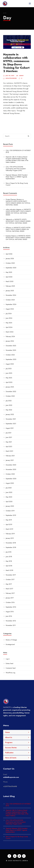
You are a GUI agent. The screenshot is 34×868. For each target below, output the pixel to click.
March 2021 (9, 451)
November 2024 (11, 295)
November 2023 (11, 350)
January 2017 (10, 598)
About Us (9, 737)
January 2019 (10, 538)
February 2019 (10, 534)
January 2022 (10, 414)
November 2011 (11, 625)
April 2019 (9, 524)
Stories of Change (11, 640)
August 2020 (10, 483)
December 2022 (11, 392)
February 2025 (10, 286)
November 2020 (11, 469)
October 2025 (10, 263)
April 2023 (9, 382)
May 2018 (9, 561)
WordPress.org (10, 673)
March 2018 (9, 570)
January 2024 (10, 341)
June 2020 (9, 492)
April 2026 (9, 254)
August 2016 (10, 612)
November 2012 (11, 621)
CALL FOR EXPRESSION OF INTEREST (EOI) (18, 151)
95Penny (8, 228)
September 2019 (11, 515)
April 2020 (9, 502)
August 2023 (10, 364)
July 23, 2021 (10, 76)
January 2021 (10, 460)
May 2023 (9, 378)
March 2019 (9, 529)
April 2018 (9, 566)
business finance (11, 236)
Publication (9, 753)
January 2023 (10, 387)
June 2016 (9, 616)
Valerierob (9, 219)
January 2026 (10, 259)
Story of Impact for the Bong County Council (17, 184)
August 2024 (10, 309)
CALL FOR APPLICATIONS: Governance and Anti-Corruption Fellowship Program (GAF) (16, 169)
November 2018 (11, 543)
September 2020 (11, 479)
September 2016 (11, 607)
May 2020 (9, 497)
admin (21, 76)
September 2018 (11, 547)
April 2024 (9, 327)
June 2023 (9, 373)
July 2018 (9, 552)
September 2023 (11, 359)
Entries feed (9, 663)
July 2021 (9, 433)
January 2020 (10, 506)
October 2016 (10, 602)
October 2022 (10, 396)
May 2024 (9, 323)
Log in (8, 659)
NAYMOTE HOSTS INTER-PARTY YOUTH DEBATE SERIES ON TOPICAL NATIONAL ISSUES (18, 203)
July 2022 (9, 401)
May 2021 (9, 442)
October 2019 (10, 511)
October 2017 (10, 580)
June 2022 (9, 405)
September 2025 (11, 268)
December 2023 (11, 346)
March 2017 (9, 589)
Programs (9, 742)
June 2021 (9, 437)
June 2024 (9, 318)
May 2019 (9, 520)
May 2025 (9, 272)
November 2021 (11, 419)
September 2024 (11, 304)
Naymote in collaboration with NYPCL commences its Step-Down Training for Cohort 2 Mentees (16, 63)
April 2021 (9, 447)
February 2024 (10, 336)
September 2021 (11, 424)
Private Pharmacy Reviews (14, 199)
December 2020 (11, 465)
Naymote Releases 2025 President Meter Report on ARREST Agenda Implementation (17, 177)
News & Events (11, 758)
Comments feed (11, 668)
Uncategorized (11, 78)
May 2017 (9, 584)
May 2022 (9, 410)
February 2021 (10, 456)
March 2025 (10, 281)
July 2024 (9, 314)
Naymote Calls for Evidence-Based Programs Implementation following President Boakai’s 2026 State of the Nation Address (17, 160)
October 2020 (10, 474)
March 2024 (10, 332)
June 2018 (9, 557)
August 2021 (10, 428)
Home (7, 732)
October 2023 (10, 355)
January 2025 (10, 291)
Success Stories (11, 748)
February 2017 (10, 593)
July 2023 (9, 369)
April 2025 (9, 277)
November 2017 (11, 575)
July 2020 (9, 488)
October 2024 (10, 300)
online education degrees (14, 209)
